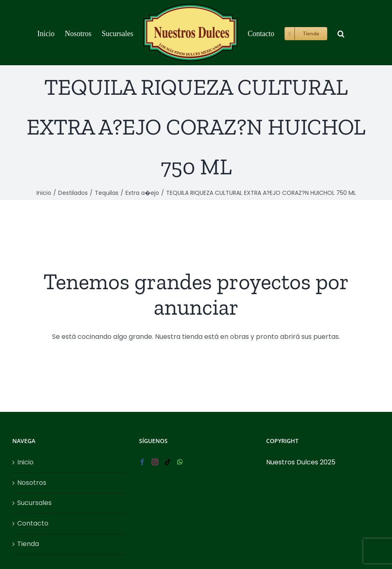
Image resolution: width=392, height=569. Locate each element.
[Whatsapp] (180, 462)
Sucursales (34, 503)
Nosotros (32, 483)
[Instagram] (155, 462)
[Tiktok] (168, 462)
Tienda (28, 544)
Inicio (25, 462)
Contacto (33, 523)
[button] (341, 33)
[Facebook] (142, 462)
